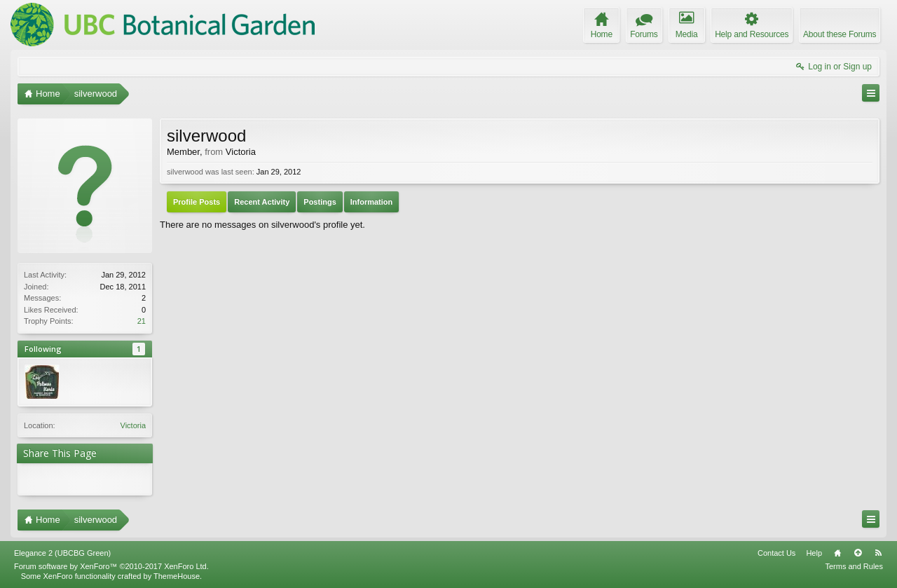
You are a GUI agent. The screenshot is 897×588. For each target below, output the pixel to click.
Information (372, 202)
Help (814, 553)
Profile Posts (197, 202)
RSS (878, 553)
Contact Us (776, 553)
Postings (320, 202)
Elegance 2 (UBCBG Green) (62, 553)
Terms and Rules (854, 566)
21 (142, 321)
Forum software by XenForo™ (111, 566)
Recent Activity (262, 202)
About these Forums (840, 34)
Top (858, 553)
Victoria (133, 425)
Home (837, 553)
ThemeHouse (177, 576)
